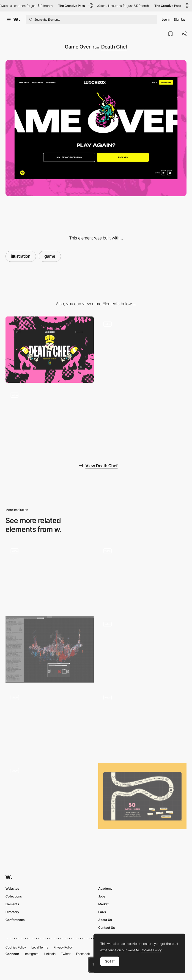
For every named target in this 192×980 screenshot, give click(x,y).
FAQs (102, 912)
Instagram (32, 954)
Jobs (102, 896)
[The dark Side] (142, 723)
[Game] (142, 350)
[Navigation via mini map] (50, 796)
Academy (105, 888)
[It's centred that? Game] (142, 648)
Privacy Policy (63, 947)
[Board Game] (142, 796)
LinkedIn (50, 954)
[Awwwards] (17, 20)
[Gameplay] (142, 577)
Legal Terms (40, 947)
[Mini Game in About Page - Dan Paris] (50, 721)
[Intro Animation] (50, 420)
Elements (12, 904)
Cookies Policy (16, 947)
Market (103, 904)
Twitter (66, 954)
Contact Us (107, 927)
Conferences (15, 920)
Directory (12, 912)
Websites (12, 888)
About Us (105, 920)
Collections (14, 896)
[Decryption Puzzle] (50, 650)
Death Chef (114, 47)
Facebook (83, 954)
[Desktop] (50, 350)
